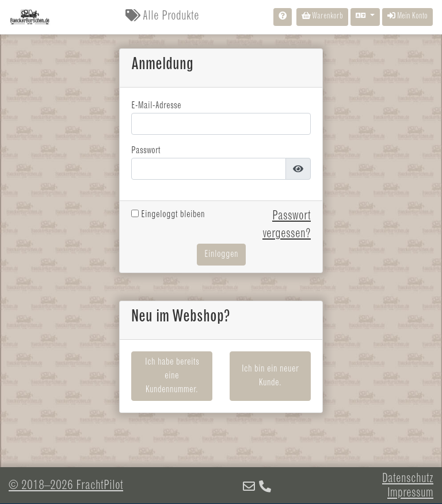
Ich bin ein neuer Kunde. (270, 376)
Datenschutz (408, 479)
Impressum (410, 494)
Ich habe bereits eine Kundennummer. (172, 376)
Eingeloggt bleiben (168, 215)
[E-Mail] (249, 488)
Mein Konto (407, 16)
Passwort (146, 151)
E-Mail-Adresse (156, 106)
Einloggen (221, 255)
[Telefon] (265, 488)
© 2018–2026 (66, 486)
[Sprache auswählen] (365, 17)
